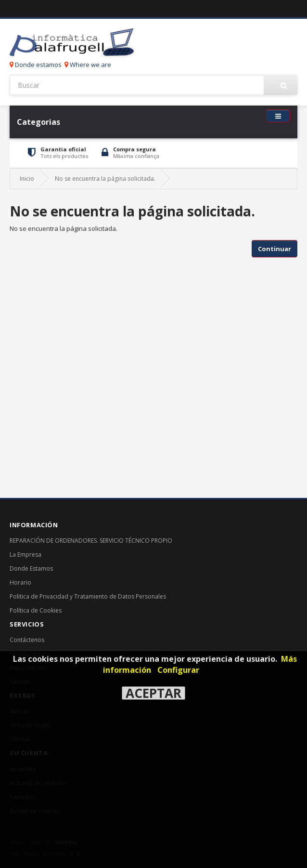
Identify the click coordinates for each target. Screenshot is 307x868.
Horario (20, 582)
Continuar (275, 249)
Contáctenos (27, 640)
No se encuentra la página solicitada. (105, 179)
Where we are (88, 65)
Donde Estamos (31, 568)
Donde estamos (36, 65)
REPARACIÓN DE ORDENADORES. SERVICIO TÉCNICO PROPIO (91, 541)
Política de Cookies (36, 610)
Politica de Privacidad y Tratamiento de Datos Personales (88, 596)
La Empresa (26, 554)
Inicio (27, 179)
